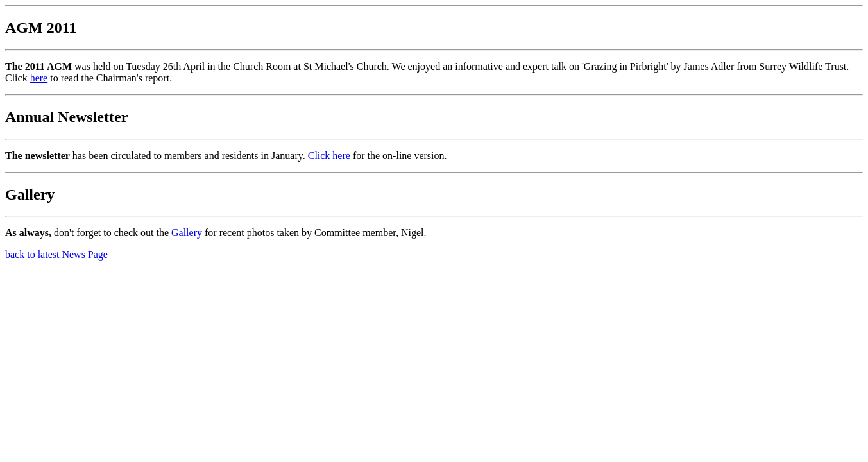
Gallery (187, 233)
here (39, 78)
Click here (329, 156)
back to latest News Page (56, 254)
